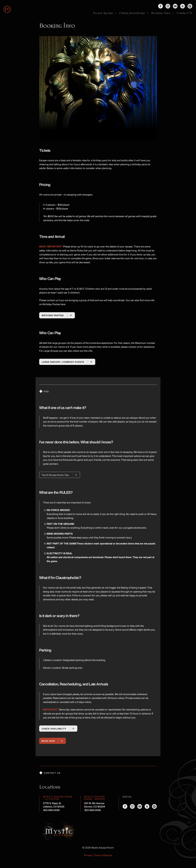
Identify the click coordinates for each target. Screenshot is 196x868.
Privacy (88, 855)
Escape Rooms (105, 13)
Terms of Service (103, 855)
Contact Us (184, 13)
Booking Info (163, 13)
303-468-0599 (51, 810)
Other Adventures (134, 13)
